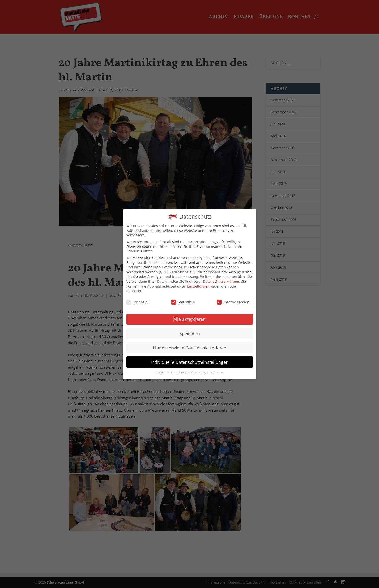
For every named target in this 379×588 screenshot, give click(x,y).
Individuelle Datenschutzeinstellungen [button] (189, 357)
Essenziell (138, 297)
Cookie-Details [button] (165, 368)
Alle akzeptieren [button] (189, 314)
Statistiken (183, 297)
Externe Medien (233, 297)
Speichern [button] (190, 328)
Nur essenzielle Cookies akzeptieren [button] (190, 343)
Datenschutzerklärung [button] (192, 368)
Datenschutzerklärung (221, 277)
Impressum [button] (217, 368)
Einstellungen (198, 281)
